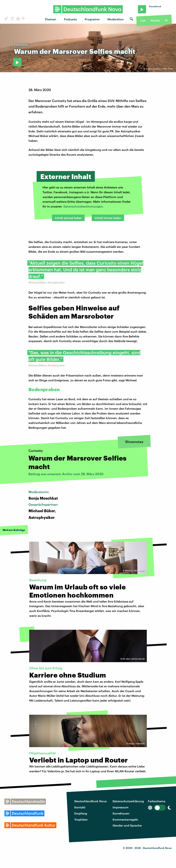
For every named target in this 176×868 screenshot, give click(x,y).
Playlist (155, 20)
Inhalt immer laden (108, 218)
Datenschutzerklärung (128, 801)
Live (143, 20)
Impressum (121, 807)
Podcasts (70, 19)
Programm (92, 19)
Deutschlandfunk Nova (90, 801)
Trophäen (81, 819)
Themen (50, 19)
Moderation (116, 19)
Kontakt (80, 807)
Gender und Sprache (127, 825)
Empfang (81, 813)
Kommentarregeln (125, 819)
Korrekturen (121, 813)
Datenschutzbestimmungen (83, 206)
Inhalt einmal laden (68, 218)
